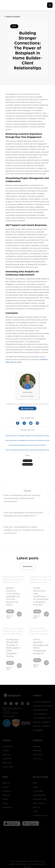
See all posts (28, 567)
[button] (50, 5)
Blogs (14, 26)
